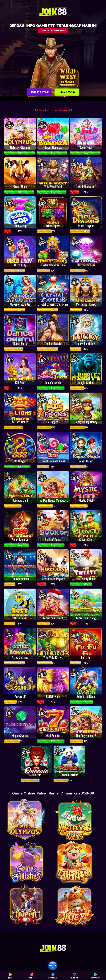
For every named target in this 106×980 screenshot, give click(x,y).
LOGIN (11, 976)
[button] (30, 66)
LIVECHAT (74, 976)
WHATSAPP (95, 976)
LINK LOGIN (67, 92)
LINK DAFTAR (39, 92)
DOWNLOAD (53, 976)
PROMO (32, 976)
